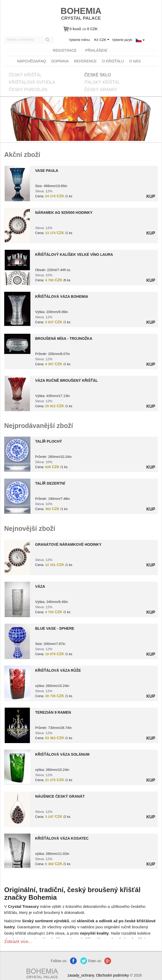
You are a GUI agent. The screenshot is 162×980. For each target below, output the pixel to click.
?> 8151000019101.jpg (17, 393)
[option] (81, 478)
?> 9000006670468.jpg (17, 225)
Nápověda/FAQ (31, 60)
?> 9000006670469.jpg (17, 557)
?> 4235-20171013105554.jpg (17, 308)
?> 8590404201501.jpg (17, 682)
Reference (85, 60)
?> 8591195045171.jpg (17, 641)
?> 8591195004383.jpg (17, 343)
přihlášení (96, 50)
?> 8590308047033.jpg (17, 725)
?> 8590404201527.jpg (17, 766)
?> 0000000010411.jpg (17, 183)
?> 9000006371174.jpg (17, 809)
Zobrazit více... (18, 941)
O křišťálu (113, 60)
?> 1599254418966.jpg (17, 454)
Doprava (60, 60)
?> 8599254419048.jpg (17, 496)
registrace (64, 50)
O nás (135, 60)
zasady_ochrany (81, 975)
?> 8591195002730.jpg (17, 599)
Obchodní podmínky (113, 975)
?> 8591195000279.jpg (17, 267)
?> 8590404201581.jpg (17, 850)
